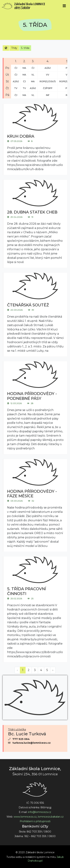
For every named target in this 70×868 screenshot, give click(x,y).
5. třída (25, 48)
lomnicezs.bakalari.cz (51, 817)
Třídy (14, 48)
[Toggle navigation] (64, 6)
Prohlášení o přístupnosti (35, 821)
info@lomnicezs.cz (40, 812)
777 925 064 (21, 739)
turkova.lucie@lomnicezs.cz (32, 743)
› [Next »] (53, 670)
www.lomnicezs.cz (25, 817)
